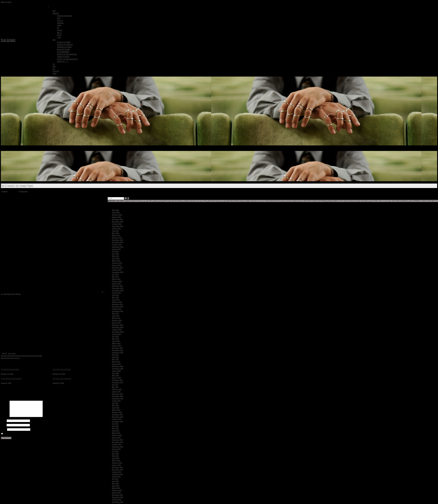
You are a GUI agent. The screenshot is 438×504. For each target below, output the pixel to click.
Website (4, 429)
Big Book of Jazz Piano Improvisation (67, 54)
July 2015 (115, 424)
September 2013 (118, 474)
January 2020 (117, 346)
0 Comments (23, 191)
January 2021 (116, 323)
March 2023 (116, 279)
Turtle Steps (60, 21)
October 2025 (117, 224)
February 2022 (117, 302)
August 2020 (116, 334)
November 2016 (118, 396)
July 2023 (115, 274)
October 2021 (117, 309)
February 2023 (117, 281)
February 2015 (117, 435)
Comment (5, 417)
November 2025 (118, 222)
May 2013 (115, 483)
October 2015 (117, 419)
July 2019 (115, 355)
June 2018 (115, 373)
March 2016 (116, 410)
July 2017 (115, 385)
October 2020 (117, 330)
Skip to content (6, 2)
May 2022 (116, 297)
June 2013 (115, 481)
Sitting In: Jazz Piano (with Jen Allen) (68, 59)
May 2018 (115, 376)
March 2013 (116, 488)
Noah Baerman (8, 40)
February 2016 (117, 412)
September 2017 (118, 382)
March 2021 (116, 318)
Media (54, 66)
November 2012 (118, 497)
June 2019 (115, 357)
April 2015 (116, 431)
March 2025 (116, 235)
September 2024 (118, 247)
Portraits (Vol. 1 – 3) (63, 61)
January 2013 (116, 493)
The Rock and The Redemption (65, 16)
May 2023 (115, 277)
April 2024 (116, 258)
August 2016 (116, 401)
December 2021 (117, 304)
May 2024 (116, 256)
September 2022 (118, 291)
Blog (54, 69)
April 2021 (116, 316)
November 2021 (118, 307)
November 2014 (118, 442)
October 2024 (117, 245)
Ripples (59, 18)
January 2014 (116, 465)
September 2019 (118, 353)
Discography (56, 13)
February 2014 (117, 463)
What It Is (59, 33)
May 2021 (115, 314)
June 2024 (116, 254)
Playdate (59, 25)
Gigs (54, 64)
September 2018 (118, 369)
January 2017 (116, 392)
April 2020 (116, 341)
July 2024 (115, 252)
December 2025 (118, 219)
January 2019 (116, 364)
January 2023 (117, 284)
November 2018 (118, 366)
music (14, 353)
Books (54, 40)
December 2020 (118, 325)
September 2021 (118, 311)
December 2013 (117, 467)
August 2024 (116, 249)
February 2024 (117, 263)
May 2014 (115, 456)
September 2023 (118, 272)
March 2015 (116, 433)
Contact (55, 73)
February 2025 (117, 238)
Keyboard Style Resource (63, 57)
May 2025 (116, 233)
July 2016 (115, 403)
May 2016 (115, 405)
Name (4, 421)
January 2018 (116, 378)
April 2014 (116, 458)
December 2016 (117, 394)
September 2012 (118, 502)
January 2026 (117, 217)
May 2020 (116, 339)
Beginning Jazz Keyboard (64, 42)
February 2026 (117, 215)
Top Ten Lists (56, 71)
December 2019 (117, 348)
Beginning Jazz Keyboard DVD (65, 45)
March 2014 (116, 461)
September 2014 (118, 447)
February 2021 (117, 320)
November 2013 (118, 470)
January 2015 (116, 438)
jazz (9, 353)
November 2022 (118, 288)
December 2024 (118, 240)
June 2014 (115, 454)
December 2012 (117, 495)
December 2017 (117, 380)
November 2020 (118, 327)
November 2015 (118, 417)
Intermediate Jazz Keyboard (64, 47)
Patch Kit (59, 35)
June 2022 (116, 295)
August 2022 (116, 293)
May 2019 (115, 359)
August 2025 (116, 229)
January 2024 (117, 265)
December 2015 (117, 415)
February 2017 (117, 389)
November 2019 (118, 350)
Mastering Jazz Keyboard (63, 49)
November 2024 (118, 242)
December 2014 (117, 440)
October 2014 (117, 444)
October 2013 (117, 472)
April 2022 (116, 300)
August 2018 (116, 371)
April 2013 (116, 486)
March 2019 (116, 362)
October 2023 (117, 270)
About (54, 11)
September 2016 (118, 399)
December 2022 (118, 286)
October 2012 (117, 500)
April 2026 (116, 212)
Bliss (58, 28)
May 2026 (116, 210)
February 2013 (117, 490)
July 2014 (115, 451)
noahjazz (4, 191)
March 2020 (116, 343)
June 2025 (116, 231)
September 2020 (118, 332)
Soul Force (60, 30)
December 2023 (117, 268)
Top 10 (4, 353)
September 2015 (118, 421)
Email (4, 425)
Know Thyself (60, 23)
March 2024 (116, 261)
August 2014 (116, 449)
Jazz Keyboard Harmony (63, 52)
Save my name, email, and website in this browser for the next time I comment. (31, 434)
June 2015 (115, 426)
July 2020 (115, 336)
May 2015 (115, 428)
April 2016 (116, 408)
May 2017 (115, 387)
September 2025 (118, 226)
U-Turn (59, 37)
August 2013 (116, 477)
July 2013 (115, 479)
